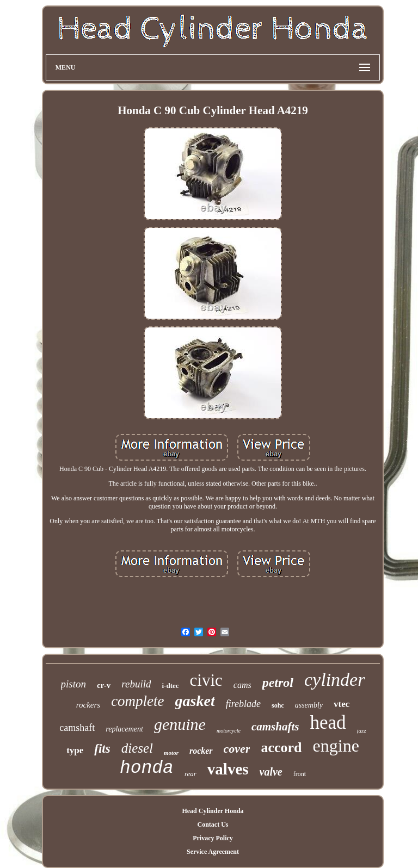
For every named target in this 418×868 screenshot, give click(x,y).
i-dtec (170, 686)
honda (147, 768)
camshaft (77, 728)
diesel (137, 748)
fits (102, 749)
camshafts (275, 727)
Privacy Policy (213, 838)
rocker (201, 751)
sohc (278, 705)
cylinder (334, 680)
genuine (180, 724)
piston (73, 684)
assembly (309, 705)
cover (237, 749)
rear (190, 774)
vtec (342, 704)
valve (271, 772)
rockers (88, 705)
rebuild (136, 684)
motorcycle (229, 731)
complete (137, 701)
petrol (278, 683)
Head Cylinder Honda (213, 811)
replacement (124, 729)
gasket (195, 701)
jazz (362, 730)
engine (336, 746)
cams (242, 685)
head (328, 723)
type (75, 750)
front (300, 774)
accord (281, 748)
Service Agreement (213, 852)
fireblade (243, 704)
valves (228, 769)
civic (206, 680)
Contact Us (213, 824)
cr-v (104, 685)
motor (171, 753)
